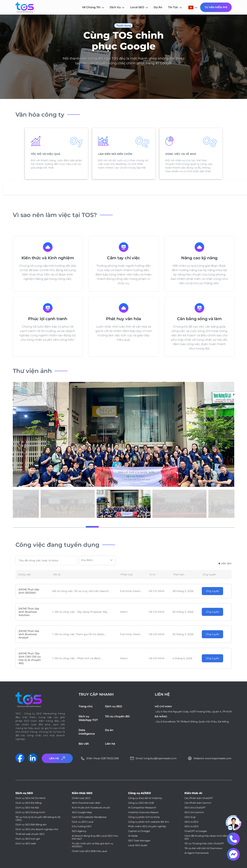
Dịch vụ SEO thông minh (30, 812)
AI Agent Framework (197, 853)
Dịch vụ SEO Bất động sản (31, 825)
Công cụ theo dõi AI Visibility (145, 798)
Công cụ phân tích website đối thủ (149, 822)
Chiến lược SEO (81, 798)
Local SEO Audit (138, 845)
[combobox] (97, 560)
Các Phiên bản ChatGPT (199, 798)
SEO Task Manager (139, 841)
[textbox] (97, 560)
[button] (92, 527)
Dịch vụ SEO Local (83, 822)
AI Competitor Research (142, 808)
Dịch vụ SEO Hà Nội (27, 808)
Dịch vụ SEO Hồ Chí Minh (31, 798)
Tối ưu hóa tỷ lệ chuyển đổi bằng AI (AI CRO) (38, 819)
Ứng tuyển (213, 591)
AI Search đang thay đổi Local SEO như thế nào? (95, 837)
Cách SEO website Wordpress (89, 817)
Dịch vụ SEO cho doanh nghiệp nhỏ (37, 829)
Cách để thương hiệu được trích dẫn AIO (206, 837)
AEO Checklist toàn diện (86, 803)
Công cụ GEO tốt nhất (141, 803)
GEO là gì (190, 817)
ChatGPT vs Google (196, 831)
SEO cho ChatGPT (195, 808)
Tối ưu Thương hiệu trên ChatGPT (204, 843)
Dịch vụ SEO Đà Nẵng (29, 803)
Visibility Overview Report (143, 812)
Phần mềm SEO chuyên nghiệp (147, 826)
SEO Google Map (82, 812)
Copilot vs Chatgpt (139, 831)
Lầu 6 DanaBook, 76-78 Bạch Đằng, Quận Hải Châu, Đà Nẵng (192, 722)
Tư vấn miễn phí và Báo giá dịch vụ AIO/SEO (93, 845)
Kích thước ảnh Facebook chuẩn (91, 808)
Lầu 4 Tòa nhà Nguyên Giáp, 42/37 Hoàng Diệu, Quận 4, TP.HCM (194, 711)
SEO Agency (79, 831)
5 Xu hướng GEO (82, 826)
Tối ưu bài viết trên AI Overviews (203, 848)
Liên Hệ (57, 758)
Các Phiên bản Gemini (198, 803)
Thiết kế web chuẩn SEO (30, 834)
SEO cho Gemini (194, 812)
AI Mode (133, 836)
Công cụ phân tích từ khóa (144, 817)
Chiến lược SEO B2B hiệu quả (89, 851)
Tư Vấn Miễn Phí (216, 7)
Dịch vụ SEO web (26, 843)
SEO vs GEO (191, 826)
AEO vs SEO (191, 822)
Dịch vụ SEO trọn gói (28, 839)
